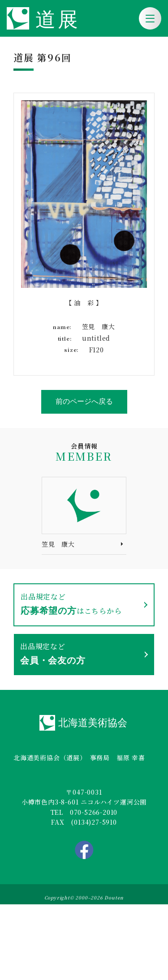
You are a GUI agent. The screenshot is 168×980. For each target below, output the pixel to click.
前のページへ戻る (84, 401)
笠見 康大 (58, 544)
